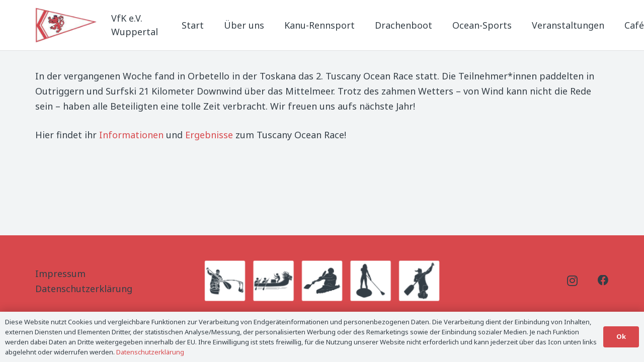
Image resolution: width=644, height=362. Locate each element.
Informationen (131, 135)
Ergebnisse (209, 135)
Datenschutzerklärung (84, 289)
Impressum (60, 274)
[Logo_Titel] (67, 25)
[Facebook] (603, 281)
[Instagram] (572, 281)
